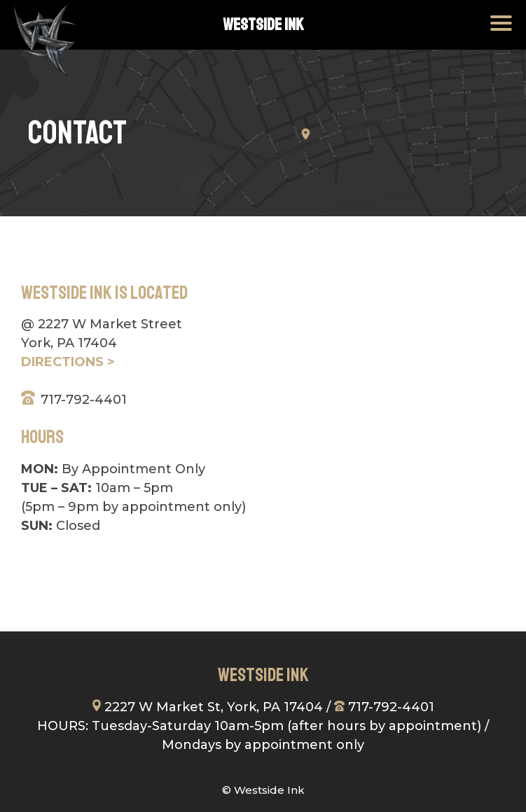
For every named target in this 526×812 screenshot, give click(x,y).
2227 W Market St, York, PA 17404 (208, 707)
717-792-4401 (84, 400)
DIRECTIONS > (68, 362)
